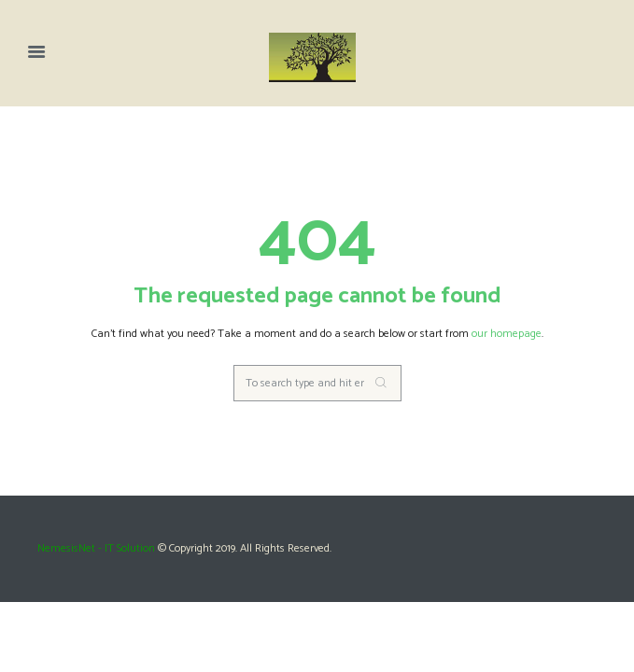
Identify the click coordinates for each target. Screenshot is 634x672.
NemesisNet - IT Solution (96, 548)
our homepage (507, 334)
